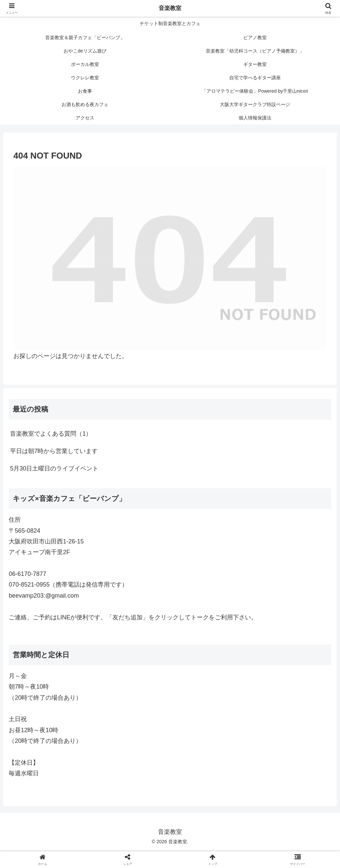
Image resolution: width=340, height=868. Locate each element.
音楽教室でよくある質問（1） (51, 434)
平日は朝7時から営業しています (54, 451)
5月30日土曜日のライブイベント (54, 468)
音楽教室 (170, 8)
